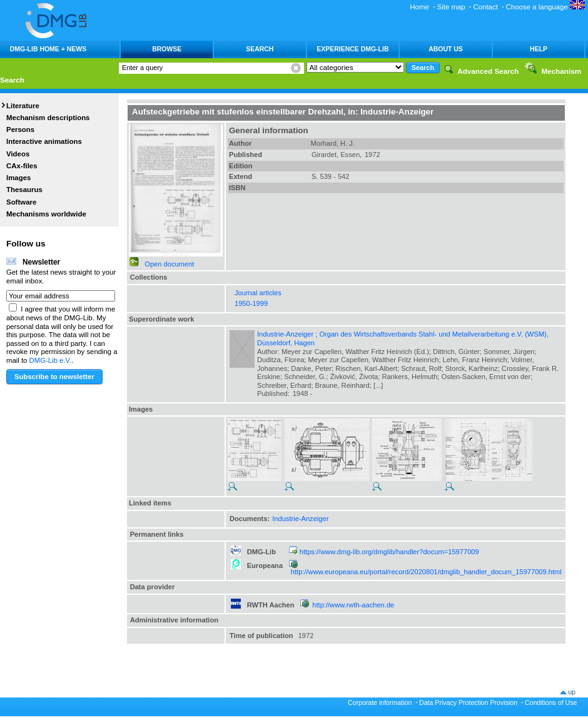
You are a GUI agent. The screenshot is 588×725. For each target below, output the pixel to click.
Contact (485, 7)
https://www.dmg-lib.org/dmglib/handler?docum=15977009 (389, 552)
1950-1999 (251, 303)
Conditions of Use (551, 702)
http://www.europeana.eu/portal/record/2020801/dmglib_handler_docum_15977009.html (426, 572)
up (572, 692)
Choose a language (545, 7)
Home (419, 7)
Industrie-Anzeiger (300, 519)
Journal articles (258, 293)
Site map (451, 7)
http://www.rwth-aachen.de (353, 605)
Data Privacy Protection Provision (468, 702)
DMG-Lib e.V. (51, 360)
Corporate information (380, 702)
